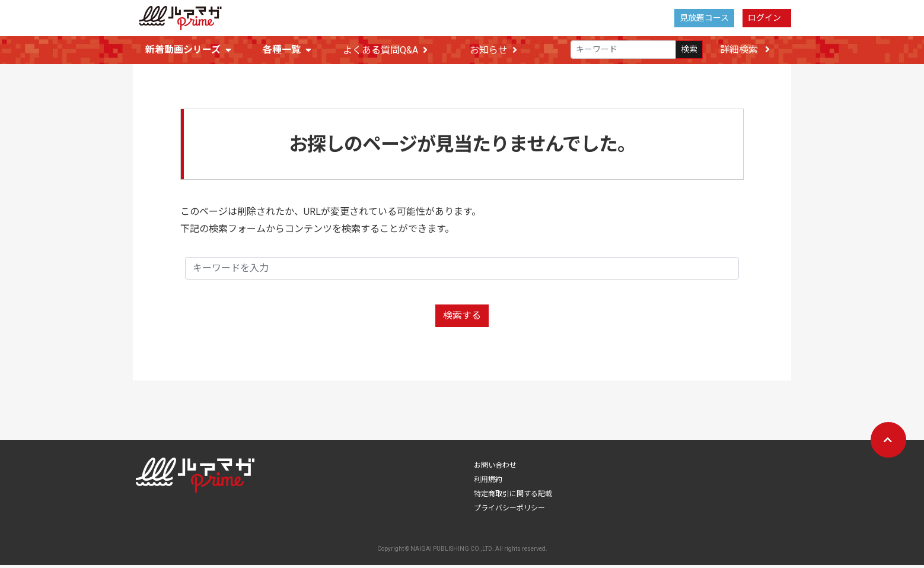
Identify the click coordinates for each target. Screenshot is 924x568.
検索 (689, 50)
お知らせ (493, 50)
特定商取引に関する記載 (513, 497)
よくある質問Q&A (385, 50)
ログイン (764, 18)
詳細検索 (745, 50)
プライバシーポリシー (509, 511)
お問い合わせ (495, 468)
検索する (462, 318)
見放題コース (704, 18)
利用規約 (488, 483)
